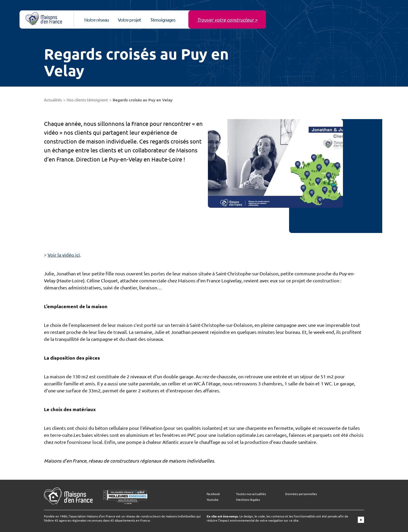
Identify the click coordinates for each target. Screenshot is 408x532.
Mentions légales (248, 499)
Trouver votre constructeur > (227, 20)
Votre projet (129, 20)
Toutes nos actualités (251, 494)
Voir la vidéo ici (64, 255)
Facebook (213, 494)
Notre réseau (97, 20)
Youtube (213, 499)
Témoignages (163, 20)
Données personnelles (301, 494)
